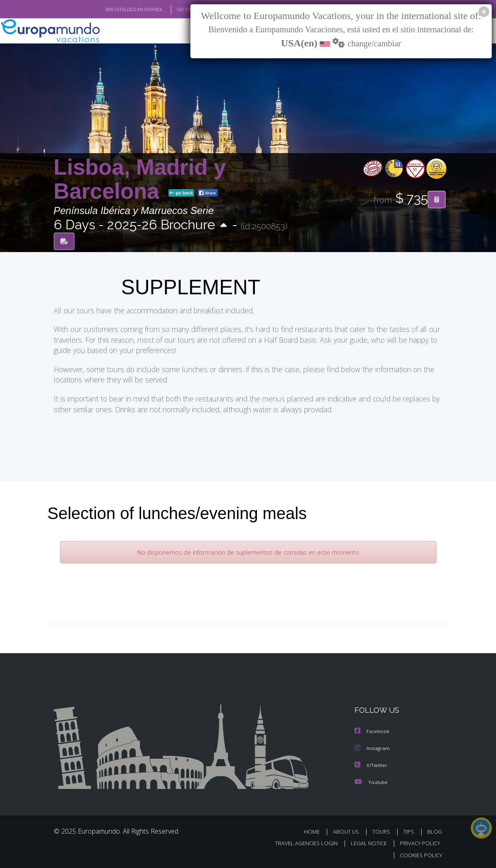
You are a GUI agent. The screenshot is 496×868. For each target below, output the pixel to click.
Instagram (373, 748)
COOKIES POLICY (420, 854)
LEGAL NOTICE (365, 842)
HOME (315, 831)
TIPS (410, 831)
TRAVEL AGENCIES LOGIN (300, 842)
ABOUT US (349, 831)
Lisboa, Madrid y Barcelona (140, 179)
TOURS (383, 831)
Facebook (372, 731)
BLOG (435, 831)
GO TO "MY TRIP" (181, 10)
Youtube (371, 781)
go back (181, 193)
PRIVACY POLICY (418, 842)
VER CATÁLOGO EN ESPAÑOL (115, 10)
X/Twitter (371, 764)
